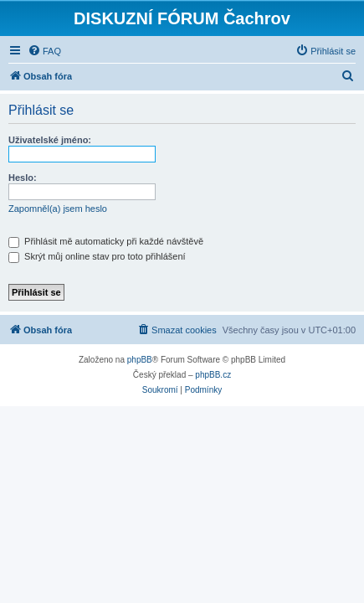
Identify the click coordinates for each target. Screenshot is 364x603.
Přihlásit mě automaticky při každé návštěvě (106, 241)
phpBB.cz (213, 375)
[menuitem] (44, 51)
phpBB (140, 360)
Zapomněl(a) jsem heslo (58, 209)
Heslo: (23, 178)
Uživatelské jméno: (50, 140)
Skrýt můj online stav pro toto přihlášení (97, 256)
